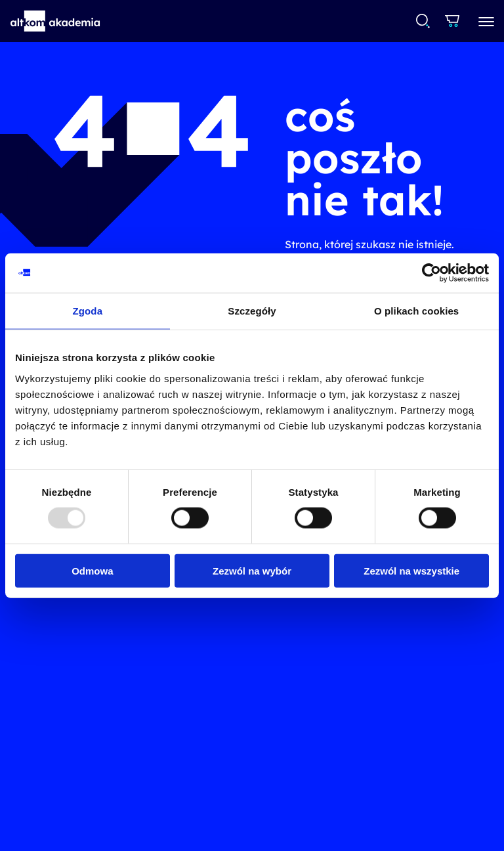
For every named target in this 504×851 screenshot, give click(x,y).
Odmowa (92, 570)
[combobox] (422, 21)
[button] (55, 21)
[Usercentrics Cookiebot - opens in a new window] (431, 273)
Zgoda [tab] (88, 311)
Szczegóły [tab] (252, 311)
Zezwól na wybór (252, 570)
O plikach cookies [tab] (416, 311)
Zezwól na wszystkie (411, 570)
